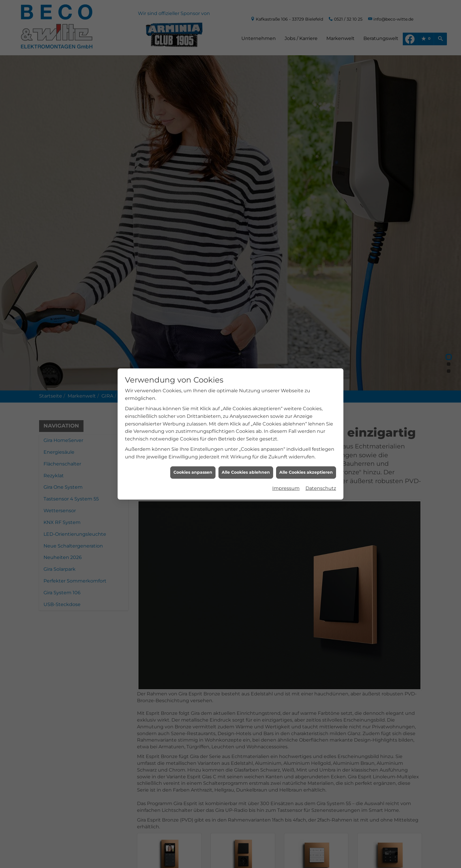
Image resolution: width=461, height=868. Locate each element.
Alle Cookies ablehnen (246, 459)
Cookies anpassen (193, 459)
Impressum (286, 475)
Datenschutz (321, 475)
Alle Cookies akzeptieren (306, 459)
